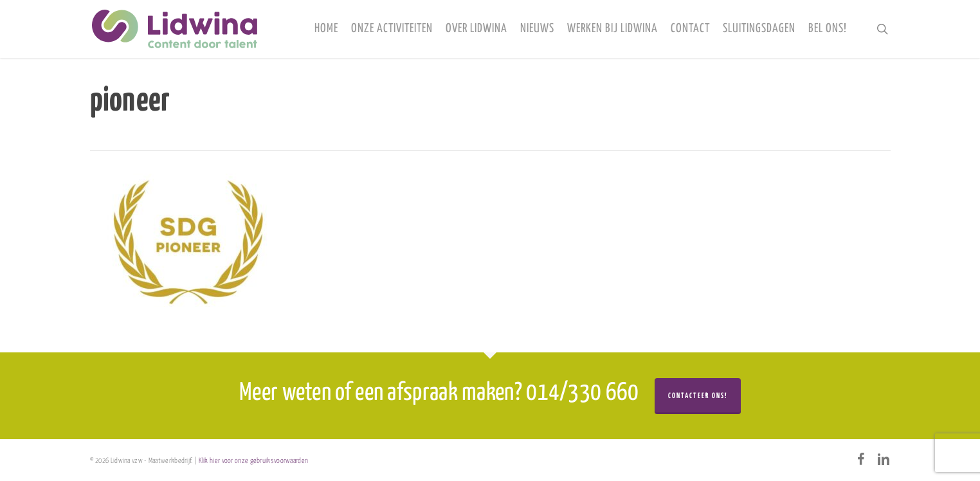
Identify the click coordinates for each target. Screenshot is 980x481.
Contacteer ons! (698, 396)
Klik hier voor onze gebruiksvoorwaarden (254, 461)
